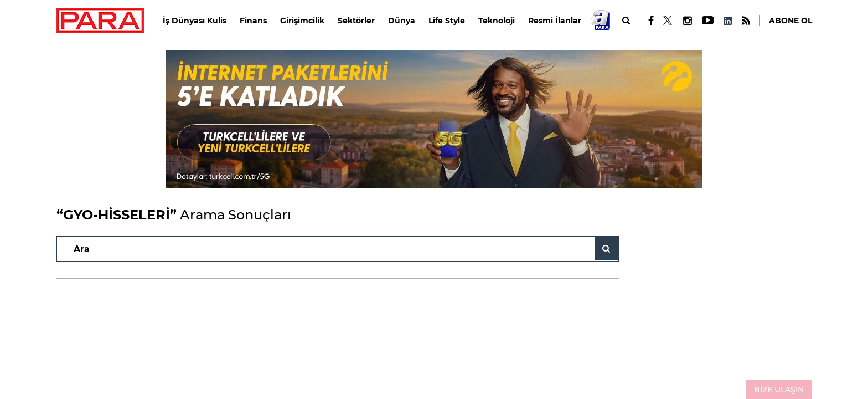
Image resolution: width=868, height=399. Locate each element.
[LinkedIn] (727, 21)
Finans (253, 21)
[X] (668, 21)
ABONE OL (790, 21)
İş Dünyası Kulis (195, 21)
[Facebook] (651, 21)
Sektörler (356, 21)
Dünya (402, 21)
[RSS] (746, 21)
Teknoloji (497, 21)
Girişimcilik (302, 21)
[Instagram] (687, 21)
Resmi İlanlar (555, 21)
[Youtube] (707, 21)
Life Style (447, 21)
